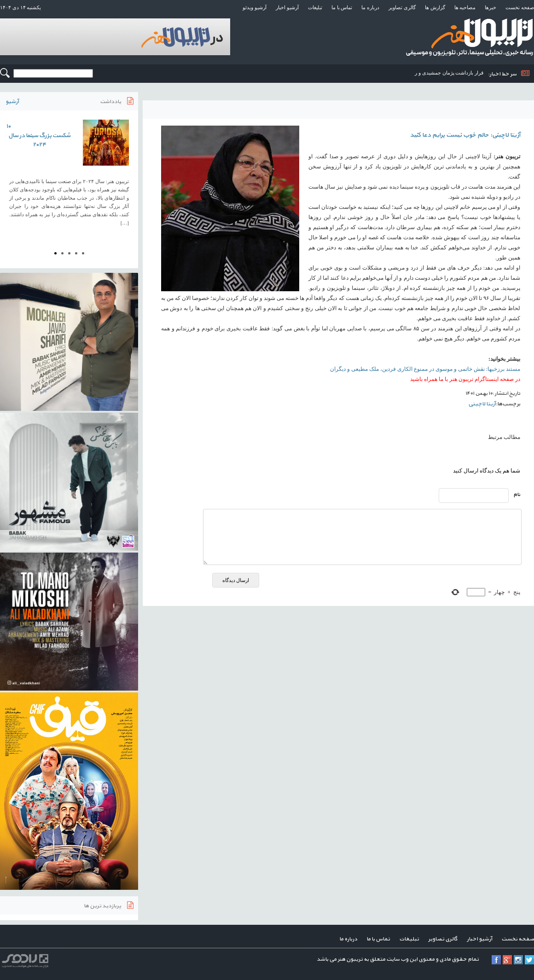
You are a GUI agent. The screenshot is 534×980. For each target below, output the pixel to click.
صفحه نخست (520, 7)
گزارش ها (435, 7)
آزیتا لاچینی (482, 404)
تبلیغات (315, 7)
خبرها (490, 7)
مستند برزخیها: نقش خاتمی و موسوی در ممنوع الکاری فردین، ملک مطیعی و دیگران (425, 369)
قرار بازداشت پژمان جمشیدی (453, 73)
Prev (12, 176)
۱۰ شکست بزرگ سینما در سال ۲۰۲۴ (38, 136)
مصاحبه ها (465, 7)
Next (126, 176)
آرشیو (12, 102)
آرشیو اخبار (287, 7)
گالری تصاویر (402, 7)
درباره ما (370, 7)
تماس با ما (342, 7)
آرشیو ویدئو (255, 7)
